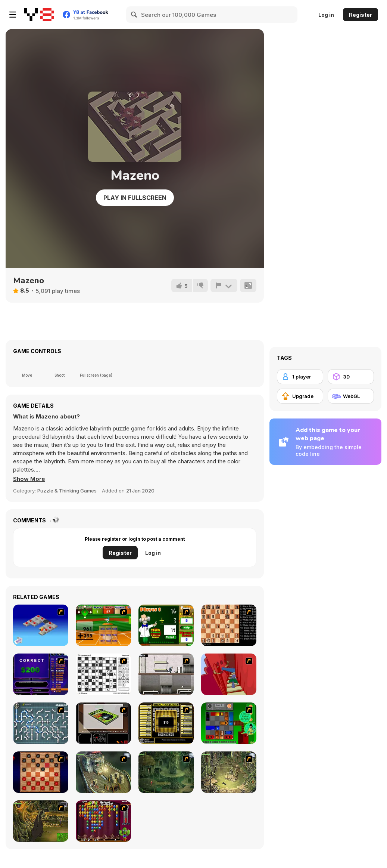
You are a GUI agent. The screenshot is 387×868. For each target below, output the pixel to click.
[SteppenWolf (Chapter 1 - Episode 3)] (229, 772)
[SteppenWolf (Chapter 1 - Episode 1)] (103, 772)
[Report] (224, 285)
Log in (326, 15)
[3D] (351, 377)
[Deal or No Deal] (166, 723)
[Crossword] (103, 674)
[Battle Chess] (229, 625)
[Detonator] (41, 625)
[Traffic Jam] (229, 723)
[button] (29, 479)
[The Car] (103, 723)
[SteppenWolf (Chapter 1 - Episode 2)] (166, 772)
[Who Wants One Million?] (41, 674)
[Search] (134, 15)
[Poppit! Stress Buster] (103, 821)
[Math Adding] (166, 625)
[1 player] (300, 377)
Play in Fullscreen (135, 198)
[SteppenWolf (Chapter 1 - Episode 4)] (41, 821)
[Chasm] (229, 674)
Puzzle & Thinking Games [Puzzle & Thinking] (67, 491)
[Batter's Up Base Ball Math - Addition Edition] (103, 625)
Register (361, 15)
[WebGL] (351, 396)
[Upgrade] (300, 396)
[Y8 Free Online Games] (39, 15)
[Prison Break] (166, 674)
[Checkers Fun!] (41, 772)
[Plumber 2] (41, 723)
